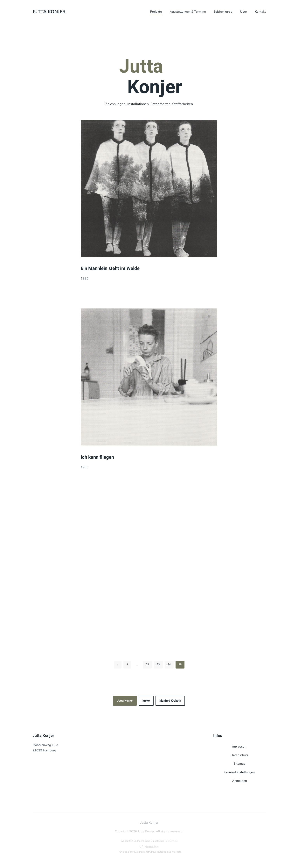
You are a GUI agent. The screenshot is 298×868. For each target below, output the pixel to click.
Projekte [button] (156, 12)
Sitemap (239, 764)
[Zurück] (118, 665)
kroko (146, 701)
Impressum (239, 747)
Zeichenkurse (223, 12)
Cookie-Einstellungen (239, 772)
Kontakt (260, 12)
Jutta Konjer (125, 701)
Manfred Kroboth (170, 701)
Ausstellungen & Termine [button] (188, 12)
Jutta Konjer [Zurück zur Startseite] (49, 12)
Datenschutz (239, 755)
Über (244, 12)
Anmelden (239, 781)
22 (147, 665)
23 (158, 665)
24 (169, 665)
